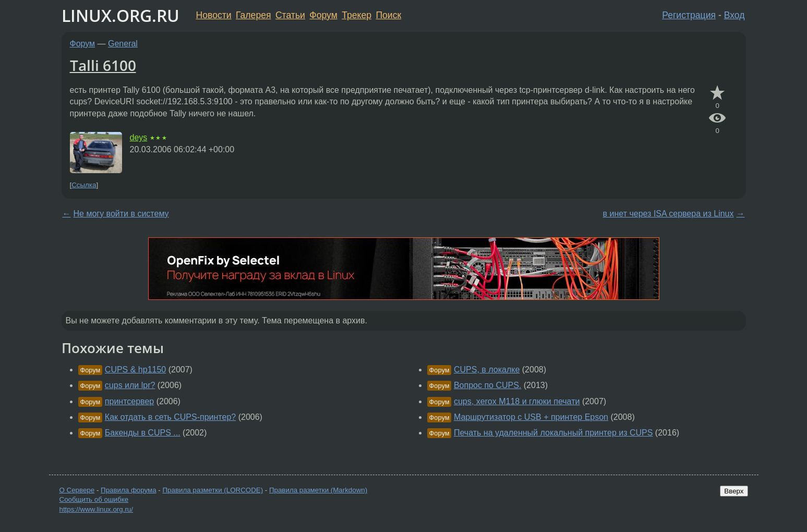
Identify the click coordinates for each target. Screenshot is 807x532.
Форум (323, 15)
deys (139, 137)
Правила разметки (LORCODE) (213, 490)
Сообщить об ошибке (94, 499)
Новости (214, 15)
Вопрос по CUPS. (487, 385)
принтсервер (129, 401)
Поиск (388, 15)
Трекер (357, 15)
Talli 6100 (103, 65)
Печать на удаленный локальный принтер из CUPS (553, 433)
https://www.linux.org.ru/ (96, 509)
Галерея (253, 15)
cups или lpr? (130, 385)
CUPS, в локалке (487, 370)
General (123, 44)
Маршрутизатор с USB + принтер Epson (531, 417)
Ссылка (84, 185)
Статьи (290, 15)
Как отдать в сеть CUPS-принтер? (170, 417)
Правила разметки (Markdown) (318, 490)
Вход (734, 15)
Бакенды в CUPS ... (143, 433)
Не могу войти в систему (121, 214)
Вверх (734, 491)
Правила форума (129, 490)
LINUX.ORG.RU (121, 15)
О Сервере (77, 490)
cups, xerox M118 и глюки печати (517, 401)
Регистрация (689, 15)
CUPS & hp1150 (135, 370)
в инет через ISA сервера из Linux (669, 214)
